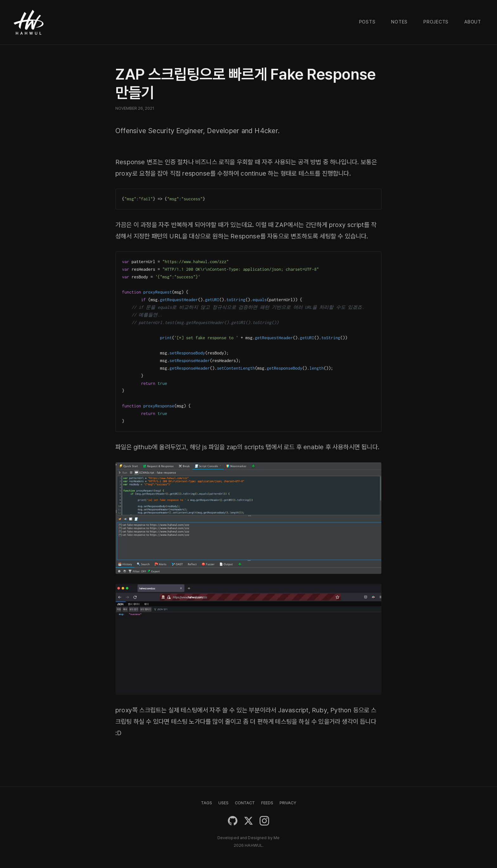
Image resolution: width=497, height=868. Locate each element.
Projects (436, 22)
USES (223, 803)
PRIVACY (288, 803)
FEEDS (267, 803)
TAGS (207, 803)
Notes (399, 22)
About (473, 22)
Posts (367, 22)
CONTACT (245, 803)
